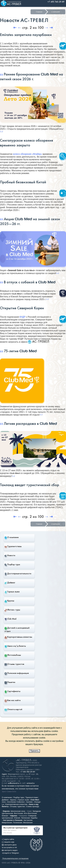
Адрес (4, 774)
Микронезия (7, 823)
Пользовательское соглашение (15, 858)
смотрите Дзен (9, 845)
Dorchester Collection (16, 802)
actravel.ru (31, 783)
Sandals (29, 802)
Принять (34, 751)
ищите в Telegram (10, 853)
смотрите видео (10, 850)
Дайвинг (10, 583)
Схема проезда (33, 806)
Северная (32, 816)
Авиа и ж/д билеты (15, 646)
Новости (10, 555)
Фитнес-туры (12, 610)
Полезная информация (17, 673)
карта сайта (8, 839)
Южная (5, 816)
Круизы (9, 601)
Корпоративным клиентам (18, 637)
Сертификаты (12, 691)
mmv (4, 802)
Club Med (10, 619)
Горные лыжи (12, 592)
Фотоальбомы (13, 655)
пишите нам (8, 842)
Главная (39, 12)
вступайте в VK (9, 847)
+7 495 (28, 772)
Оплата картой (13, 709)
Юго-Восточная (30, 813)
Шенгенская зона (18, 811)
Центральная (7, 813)
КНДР (22, 317)
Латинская (25, 818)
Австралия (28, 820)
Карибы (34, 818)
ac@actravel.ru (13, 783)
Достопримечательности (18, 574)
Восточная (19, 813)
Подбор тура (12, 564)
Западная (37, 811)
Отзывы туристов (14, 664)
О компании (12, 537)
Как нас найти (13, 700)
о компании (55, 12)
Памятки (10, 682)
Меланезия (28, 823)
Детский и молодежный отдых (17, 629)
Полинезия (18, 823)
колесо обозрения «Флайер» (27, 154)
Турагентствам (13, 546)
